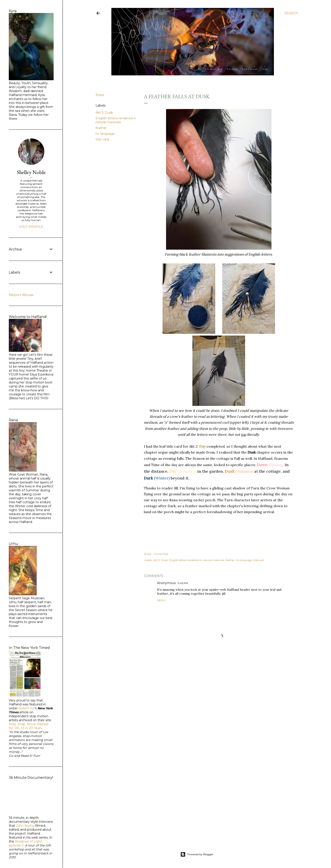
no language (105, 134)
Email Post (161, 554)
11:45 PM (183, 583)
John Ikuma (25, 826)
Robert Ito (26, 708)
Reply (161, 600)
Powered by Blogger (197, 854)
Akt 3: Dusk (104, 113)
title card (102, 139)
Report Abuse (21, 295)
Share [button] (100, 95)
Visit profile (31, 227)
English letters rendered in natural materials (116, 120)
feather (101, 128)
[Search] (291, 13)
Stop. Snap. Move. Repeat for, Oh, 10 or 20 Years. (29, 726)
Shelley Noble (31, 172)
